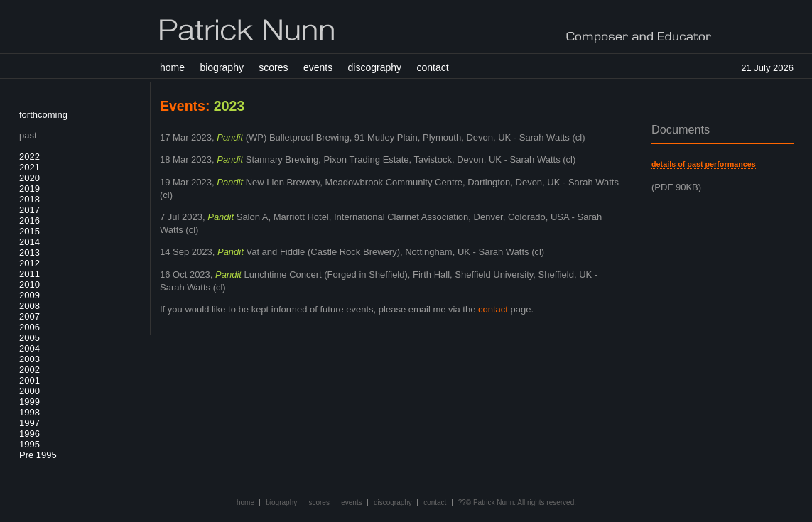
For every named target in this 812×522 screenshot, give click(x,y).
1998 (29, 412)
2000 (29, 391)
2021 (29, 167)
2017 (29, 210)
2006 (29, 327)
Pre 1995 (38, 455)
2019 (29, 189)
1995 (29, 444)
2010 (29, 284)
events (318, 67)
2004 (29, 348)
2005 (29, 338)
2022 (29, 157)
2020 (29, 178)
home (172, 67)
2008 (29, 306)
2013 (29, 252)
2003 (29, 359)
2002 (29, 370)
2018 (29, 199)
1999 (29, 402)
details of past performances (704, 164)
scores (273, 67)
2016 (29, 221)
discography (375, 67)
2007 (29, 316)
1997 (29, 423)
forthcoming (43, 115)
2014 (29, 242)
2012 (29, 263)
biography (222, 67)
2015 (29, 231)
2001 (29, 380)
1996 (29, 434)
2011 (29, 274)
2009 (29, 295)
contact (432, 67)
